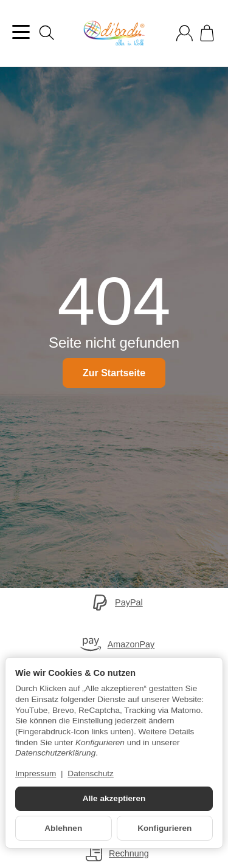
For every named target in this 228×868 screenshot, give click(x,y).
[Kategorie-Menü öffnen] (21, 32)
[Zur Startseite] (114, 33)
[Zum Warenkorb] (207, 33)
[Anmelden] (185, 33)
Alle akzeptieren (114, 798)
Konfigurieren (164, 828)
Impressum (36, 773)
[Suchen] (47, 33)
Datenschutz (91, 773)
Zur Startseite (114, 373)
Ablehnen (63, 828)
